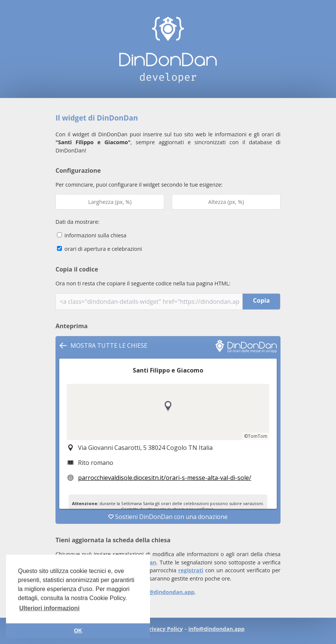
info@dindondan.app (166, 592)
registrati (191, 570)
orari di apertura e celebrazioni (100, 249)
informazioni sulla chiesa (92, 235)
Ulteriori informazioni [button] (49, 608)
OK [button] (78, 630)
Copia (262, 300)
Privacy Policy (164, 629)
